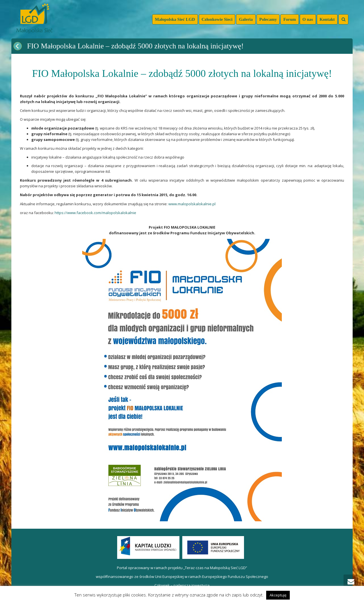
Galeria (246, 19)
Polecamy (268, 19)
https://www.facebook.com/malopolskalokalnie (95, 213)
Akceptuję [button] (278, 595)
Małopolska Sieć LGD (175, 19)
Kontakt (327, 19)
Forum (289, 19)
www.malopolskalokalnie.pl (192, 204)
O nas (308, 19)
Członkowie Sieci (217, 19)
